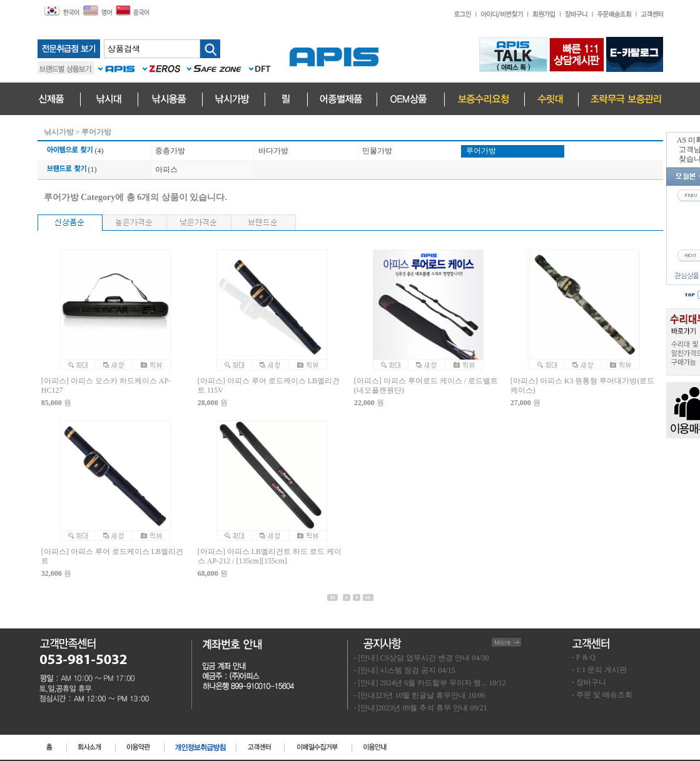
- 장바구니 (589, 682)
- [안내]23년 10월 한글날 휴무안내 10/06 (420, 695)
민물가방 (377, 151)
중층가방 (170, 151)
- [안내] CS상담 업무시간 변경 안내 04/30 (422, 658)
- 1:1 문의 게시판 (599, 670)
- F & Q (584, 657)
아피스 (166, 169)
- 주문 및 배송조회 (602, 695)
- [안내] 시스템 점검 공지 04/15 (405, 670)
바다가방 (273, 151)
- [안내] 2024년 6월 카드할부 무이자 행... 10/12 (430, 683)
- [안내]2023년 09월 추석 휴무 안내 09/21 (421, 708)
